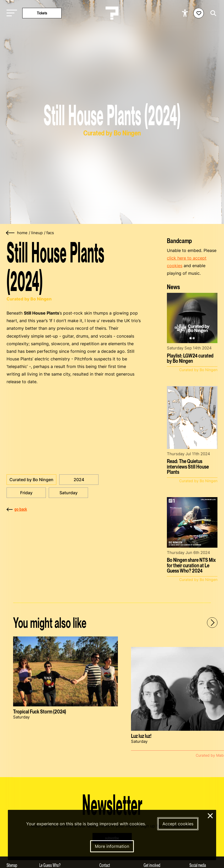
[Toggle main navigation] (10, 13)
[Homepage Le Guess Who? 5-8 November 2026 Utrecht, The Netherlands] (112, 13)
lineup (37, 233)
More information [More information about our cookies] (112, 846)
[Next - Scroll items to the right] (212, 623)
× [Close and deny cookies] (211, 815)
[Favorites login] (199, 13)
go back (17, 509)
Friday (26, 493)
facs (50, 233)
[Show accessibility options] (186, 13)
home (22, 233)
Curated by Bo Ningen (31, 480)
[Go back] (10, 233)
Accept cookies (178, 824)
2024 (79, 480)
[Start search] (212, 13)
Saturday (69, 493)
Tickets (42, 13)
